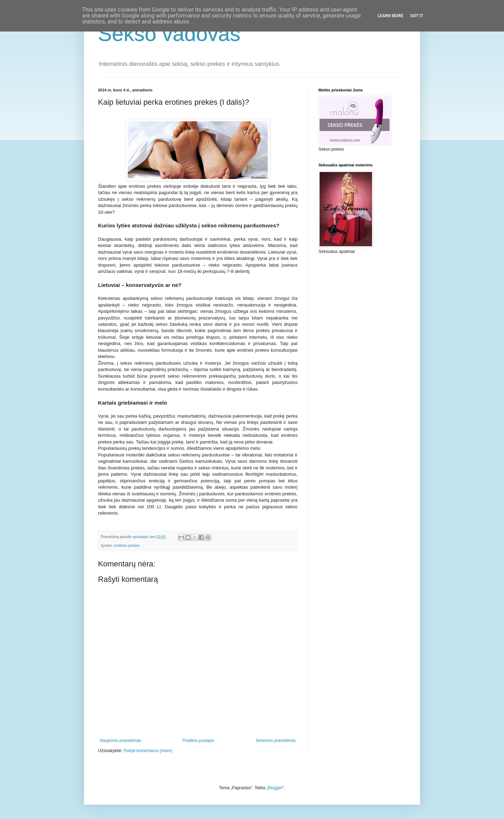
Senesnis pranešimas (276, 741)
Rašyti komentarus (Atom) (148, 751)
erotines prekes (127, 545)
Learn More (391, 16)
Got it (417, 16)
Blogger (275, 788)
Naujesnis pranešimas (120, 741)
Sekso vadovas (169, 34)
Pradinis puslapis (198, 741)
